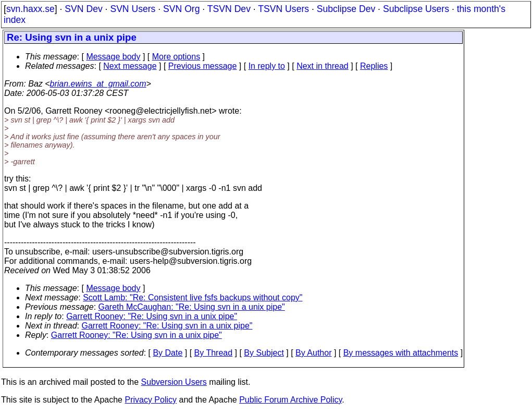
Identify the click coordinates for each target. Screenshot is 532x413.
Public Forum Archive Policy (290, 400)
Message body (113, 57)
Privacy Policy (151, 400)
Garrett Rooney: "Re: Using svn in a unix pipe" (152, 316)
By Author (313, 353)
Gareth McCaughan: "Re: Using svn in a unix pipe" (192, 307)
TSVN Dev (229, 9)
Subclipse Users (416, 9)
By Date (168, 353)
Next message (130, 66)
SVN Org (181, 9)
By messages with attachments (401, 353)
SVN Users (133, 9)
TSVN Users (283, 9)
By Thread (214, 353)
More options (176, 57)
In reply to (267, 66)
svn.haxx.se (30, 9)
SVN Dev (83, 9)
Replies (374, 66)
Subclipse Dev (346, 9)
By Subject (264, 353)
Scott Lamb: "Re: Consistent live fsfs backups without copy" (193, 297)
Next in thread (323, 66)
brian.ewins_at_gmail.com (98, 84)
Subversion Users (174, 382)
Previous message (203, 66)
